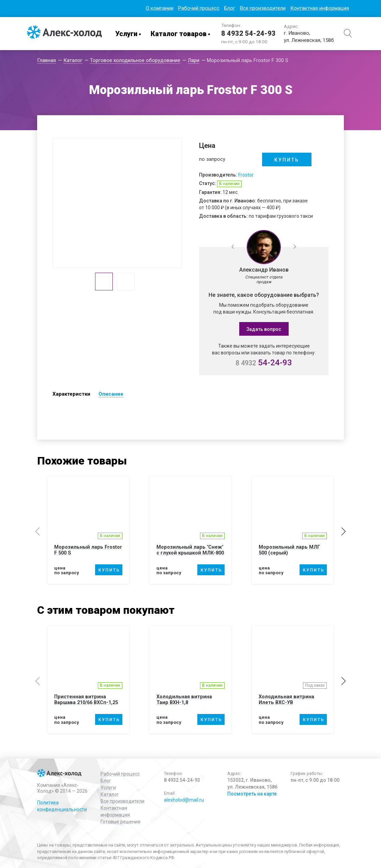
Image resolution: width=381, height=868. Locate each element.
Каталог (110, 794)
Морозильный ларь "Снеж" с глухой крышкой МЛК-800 (190, 553)
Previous (233, 247)
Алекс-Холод (64, 34)
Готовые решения (120, 822)
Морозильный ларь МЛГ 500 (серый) (289, 550)
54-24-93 (264, 363)
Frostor (246, 175)
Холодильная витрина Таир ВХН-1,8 (184, 705)
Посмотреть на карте (252, 794)
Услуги (126, 34)
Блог (230, 8)
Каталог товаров (179, 34)
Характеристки (71, 394)
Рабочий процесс (199, 8)
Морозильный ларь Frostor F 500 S (88, 550)
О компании (160, 8)
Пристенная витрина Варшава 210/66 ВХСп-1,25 (88, 705)
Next (295, 247)
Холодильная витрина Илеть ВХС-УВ (287, 705)
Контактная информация (320, 8)
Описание (111, 394)
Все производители (263, 8)
